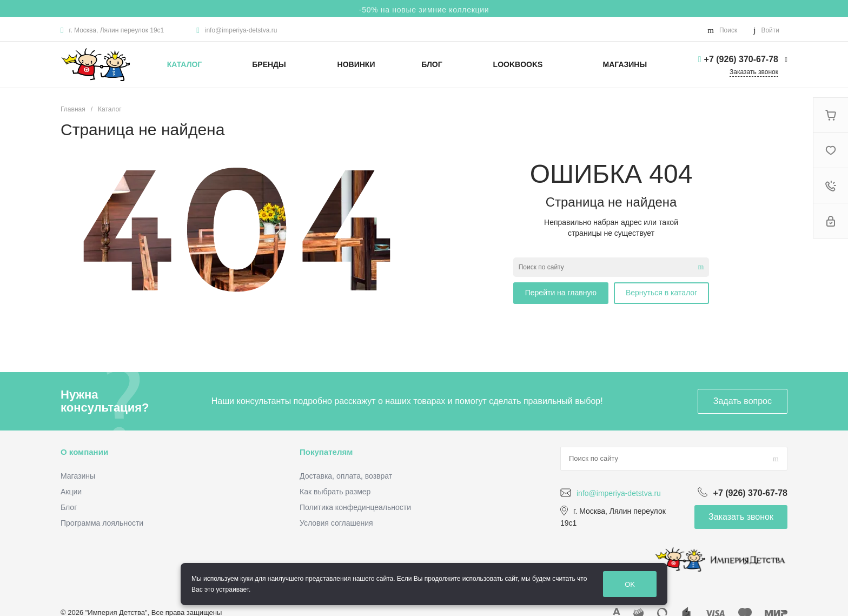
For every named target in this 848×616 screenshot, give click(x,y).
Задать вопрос (743, 401)
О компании (84, 452)
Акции (71, 492)
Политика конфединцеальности (355, 507)
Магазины (78, 476)
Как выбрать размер (335, 492)
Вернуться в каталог (661, 293)
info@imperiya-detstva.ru (241, 30)
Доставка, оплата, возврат (346, 476)
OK (630, 584)
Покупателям (326, 452)
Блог (69, 507)
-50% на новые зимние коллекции (424, 10)
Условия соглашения (336, 523)
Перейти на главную (561, 293)
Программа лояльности (102, 523)
